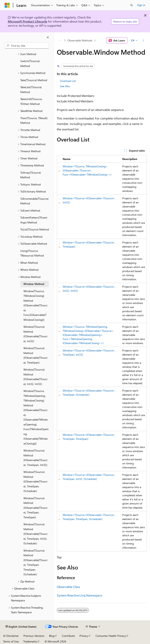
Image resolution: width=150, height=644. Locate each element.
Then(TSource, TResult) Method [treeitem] (34, 120)
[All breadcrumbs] (60, 40)
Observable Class (68, 587)
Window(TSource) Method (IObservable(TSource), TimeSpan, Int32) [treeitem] (36, 458)
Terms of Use (11, 641)
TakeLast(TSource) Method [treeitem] (31, 90)
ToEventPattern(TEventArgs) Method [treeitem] (34, 220)
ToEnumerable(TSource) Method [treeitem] (34, 201)
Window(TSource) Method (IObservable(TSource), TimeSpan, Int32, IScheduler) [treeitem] (36, 534)
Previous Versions (34, 636)
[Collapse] (48, 37)
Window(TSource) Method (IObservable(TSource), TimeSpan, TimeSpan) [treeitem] (36, 508)
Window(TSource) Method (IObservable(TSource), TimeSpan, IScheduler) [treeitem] (36, 481)
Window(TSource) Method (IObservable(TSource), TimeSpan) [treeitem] (36, 355)
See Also (65, 86)
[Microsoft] (7, 5)
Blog (52, 636)
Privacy (84, 636)
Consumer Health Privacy (111, 636)
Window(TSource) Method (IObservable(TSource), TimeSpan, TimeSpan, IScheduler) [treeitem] (36, 562)
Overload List (68, 81)
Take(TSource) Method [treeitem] (34, 80)
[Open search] (132, 5)
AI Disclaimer (11, 636)
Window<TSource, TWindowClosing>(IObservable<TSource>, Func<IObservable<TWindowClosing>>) (87, 170)
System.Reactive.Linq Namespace (79, 595)
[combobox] (27, 46)
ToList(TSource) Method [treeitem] (35, 229)
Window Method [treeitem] (34, 284)
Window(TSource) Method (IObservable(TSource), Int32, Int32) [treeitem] (36, 377)
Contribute (68, 636)
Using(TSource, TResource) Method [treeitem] (32, 253)
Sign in (141, 5)
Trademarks (30, 641)
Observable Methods (80, 40)
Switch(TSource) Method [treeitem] (30, 63)
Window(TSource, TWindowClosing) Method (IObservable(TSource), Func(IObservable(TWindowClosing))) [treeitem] (36, 305)
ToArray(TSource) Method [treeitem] (31, 175)
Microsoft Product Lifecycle (28, 21)
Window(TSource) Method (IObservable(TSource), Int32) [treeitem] (36, 334)
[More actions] (143, 40)
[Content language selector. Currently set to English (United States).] (21, 627)
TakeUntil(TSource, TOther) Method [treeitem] (31, 101)
